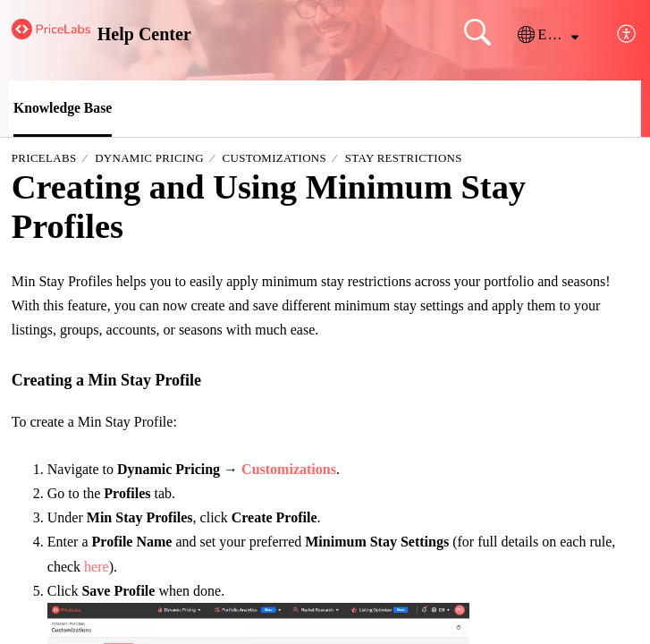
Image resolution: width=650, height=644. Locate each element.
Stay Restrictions (404, 159)
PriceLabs (44, 159)
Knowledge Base (63, 108)
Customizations (274, 159)
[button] (548, 35)
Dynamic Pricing (149, 159)
